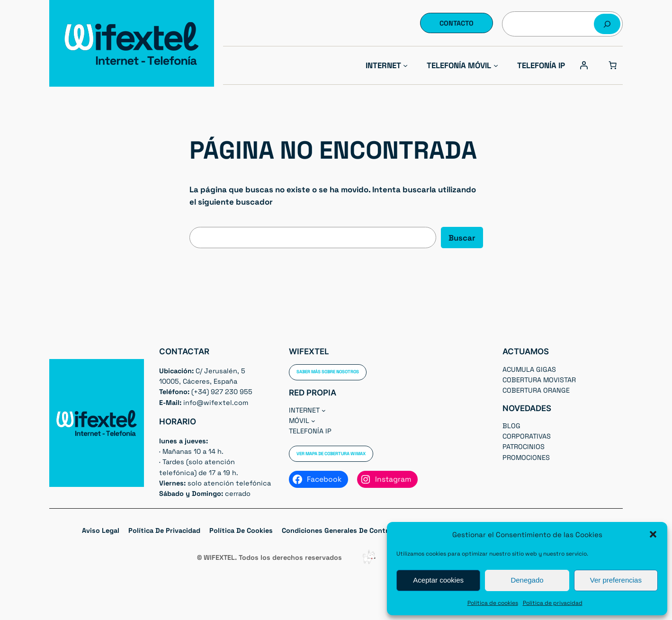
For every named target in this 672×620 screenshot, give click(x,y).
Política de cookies (493, 603)
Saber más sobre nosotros (328, 372)
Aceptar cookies (438, 580)
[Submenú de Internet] (405, 65)
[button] (653, 534)
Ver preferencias (616, 580)
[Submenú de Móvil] (313, 421)
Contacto (457, 23)
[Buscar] (607, 24)
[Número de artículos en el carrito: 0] (613, 65)
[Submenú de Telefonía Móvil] (496, 65)
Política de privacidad (553, 603)
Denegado (527, 580)
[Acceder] (584, 65)
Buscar (462, 238)
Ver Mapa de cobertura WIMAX (331, 454)
